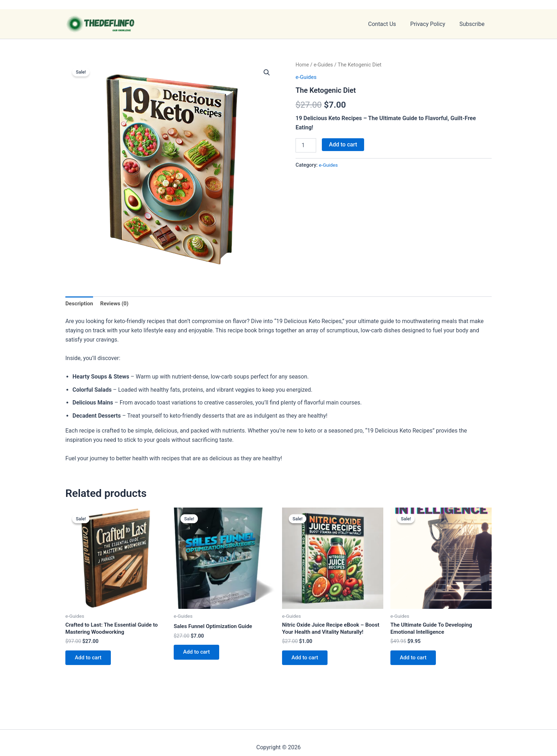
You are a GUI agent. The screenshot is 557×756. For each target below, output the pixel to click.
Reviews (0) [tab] (117, 304)
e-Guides (325, 65)
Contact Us (389, 24)
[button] (266, 73)
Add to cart (343, 144)
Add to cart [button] (90, 661)
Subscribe (473, 24)
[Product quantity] (306, 145)
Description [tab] (80, 304)
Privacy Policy (432, 24)
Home (303, 65)
